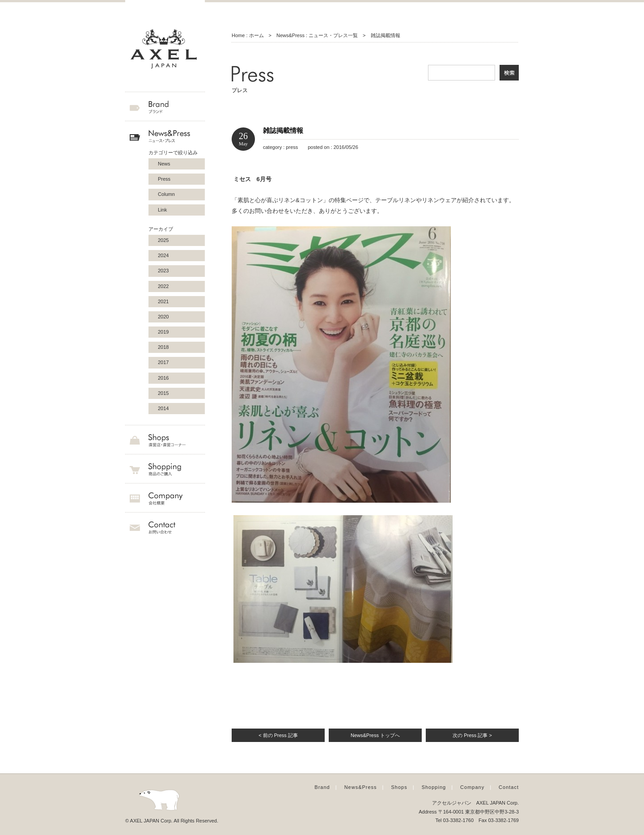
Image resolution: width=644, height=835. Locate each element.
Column (166, 194)
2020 (163, 317)
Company (472, 787)
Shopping (434, 787)
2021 (163, 301)
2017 (163, 362)
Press (164, 179)
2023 (163, 271)
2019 (163, 332)
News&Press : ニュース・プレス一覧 (317, 35)
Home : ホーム (248, 35)
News (164, 164)
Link (162, 210)
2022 (163, 286)
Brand (322, 787)
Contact (509, 787)
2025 (163, 240)
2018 (163, 347)
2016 (163, 378)
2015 (163, 393)
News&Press (361, 787)
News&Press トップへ (375, 735)
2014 (163, 408)
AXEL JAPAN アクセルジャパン (165, 49)
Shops (399, 787)
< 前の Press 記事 (278, 735)
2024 (163, 255)
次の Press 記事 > (472, 735)
